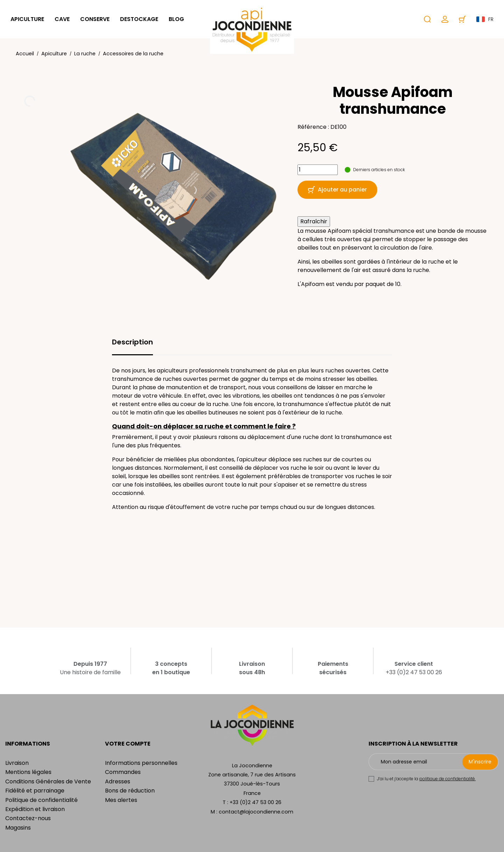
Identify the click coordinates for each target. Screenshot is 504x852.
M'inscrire (480, 762)
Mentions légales (28, 772)
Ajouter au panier (337, 190)
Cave (62, 19)
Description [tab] (132, 342)
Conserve (95, 19)
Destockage (139, 19)
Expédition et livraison (35, 809)
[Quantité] (318, 170)
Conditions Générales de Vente (48, 781)
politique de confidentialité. (447, 779)
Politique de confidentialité (41, 800)
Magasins (18, 828)
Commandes (123, 772)
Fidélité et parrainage (35, 791)
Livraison (17, 763)
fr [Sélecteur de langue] (485, 19)
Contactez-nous (28, 818)
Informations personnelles (141, 763)
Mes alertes (121, 800)
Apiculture (27, 19)
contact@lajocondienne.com (256, 812)
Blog (176, 19)
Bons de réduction (130, 791)
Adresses (118, 781)
